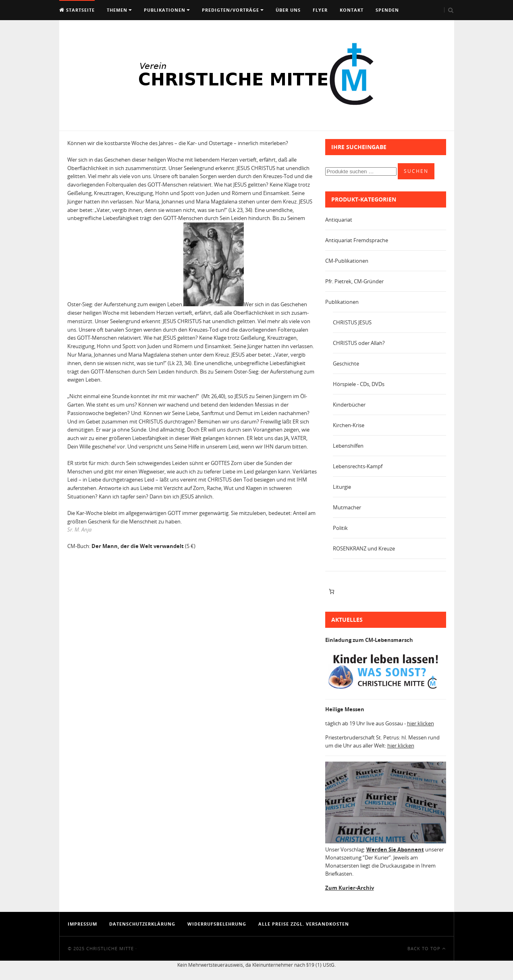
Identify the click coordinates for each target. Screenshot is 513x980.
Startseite (77, 10)
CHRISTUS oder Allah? (359, 343)
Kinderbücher (349, 405)
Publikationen (165, 10)
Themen (117, 10)
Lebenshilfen (348, 446)
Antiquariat (339, 220)
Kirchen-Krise (349, 425)
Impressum (82, 924)
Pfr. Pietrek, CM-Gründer (354, 281)
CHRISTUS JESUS (352, 322)
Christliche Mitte (110, 948)
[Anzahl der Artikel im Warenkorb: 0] (332, 592)
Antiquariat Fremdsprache (357, 240)
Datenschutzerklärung (142, 924)
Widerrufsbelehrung (217, 924)
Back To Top (427, 948)
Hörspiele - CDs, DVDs (359, 384)
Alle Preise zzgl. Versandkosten (304, 924)
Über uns (288, 10)
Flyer (320, 10)
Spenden (387, 10)
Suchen (416, 171)
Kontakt (352, 10)
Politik (340, 528)
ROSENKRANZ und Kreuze (364, 548)
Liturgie (342, 487)
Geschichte (346, 363)
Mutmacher (347, 507)
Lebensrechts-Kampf (358, 466)
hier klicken (421, 723)
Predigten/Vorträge (231, 10)
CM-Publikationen (347, 261)
